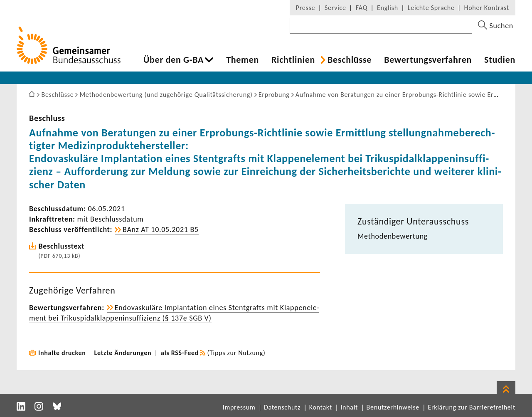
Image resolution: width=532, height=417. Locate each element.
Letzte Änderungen (123, 353)
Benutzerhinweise (393, 407)
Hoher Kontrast (487, 8)
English (388, 8)
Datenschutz (282, 407)
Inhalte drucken (62, 353)
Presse (305, 8)
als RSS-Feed (180, 353)
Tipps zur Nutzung (236, 353)
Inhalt (349, 407)
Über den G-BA (174, 60)
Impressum (239, 407)
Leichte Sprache (431, 8)
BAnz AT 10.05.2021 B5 (161, 229)
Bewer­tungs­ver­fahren (428, 60)
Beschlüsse (350, 60)
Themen (243, 60)
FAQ (362, 8)
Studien (500, 60)
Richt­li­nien (293, 60)
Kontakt (321, 407)
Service (335, 8)
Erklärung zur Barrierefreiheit (472, 407)
